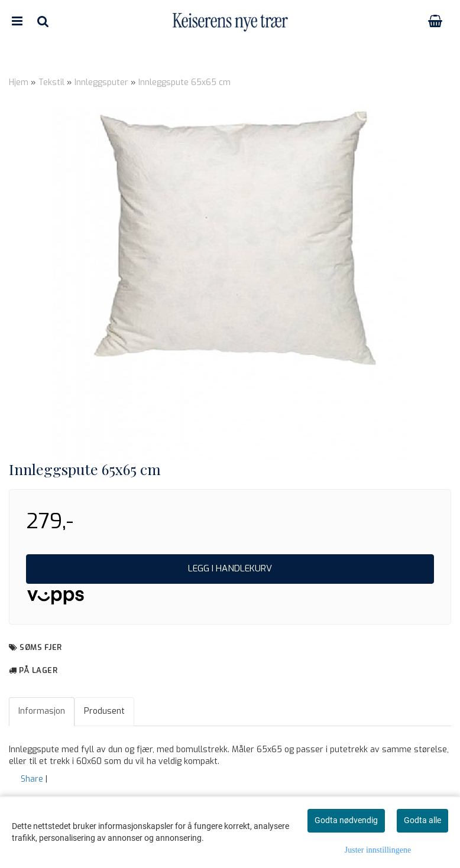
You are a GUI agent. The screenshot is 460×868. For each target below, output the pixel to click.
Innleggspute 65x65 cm (184, 82)
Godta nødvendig (346, 820)
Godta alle (422, 820)
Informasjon (42, 711)
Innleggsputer (101, 82)
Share (32, 779)
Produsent (104, 711)
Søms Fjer (41, 647)
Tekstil (51, 82)
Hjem (19, 82)
